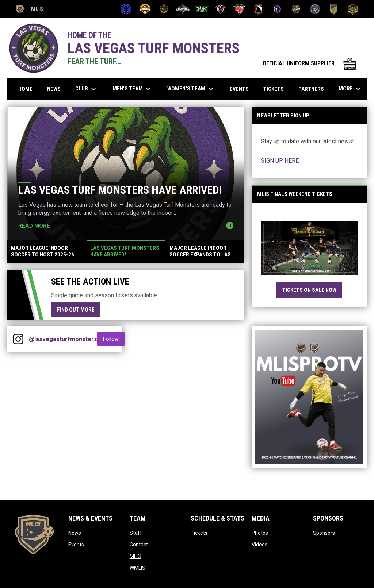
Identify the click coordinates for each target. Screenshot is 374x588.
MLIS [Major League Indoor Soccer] (29, 9)
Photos (260, 533)
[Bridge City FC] (164, 9)
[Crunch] (221, 9)
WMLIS (138, 568)
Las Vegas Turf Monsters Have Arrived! (120, 190)
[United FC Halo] (334, 9)
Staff (136, 533)
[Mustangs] (239, 9)
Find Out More (76, 310)
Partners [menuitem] (311, 89)
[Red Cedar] (258, 9)
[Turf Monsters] (315, 9)
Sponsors (324, 533)
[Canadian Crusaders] (183, 9)
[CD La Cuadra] (202, 9)
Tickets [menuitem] (274, 89)
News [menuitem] (54, 89)
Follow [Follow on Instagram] (114, 339)
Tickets (199, 533)
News (75, 533)
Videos (259, 545)
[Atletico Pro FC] (126, 9)
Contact (139, 545)
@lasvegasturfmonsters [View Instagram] (63, 339)
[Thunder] (296, 9)
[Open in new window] (309, 248)
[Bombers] (145, 9)
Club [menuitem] (87, 89)
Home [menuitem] (25, 89)
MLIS (135, 556)
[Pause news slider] (230, 225)
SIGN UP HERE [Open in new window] (280, 161)
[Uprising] (353, 9)
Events (76, 545)
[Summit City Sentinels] (277, 9)
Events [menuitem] (239, 89)
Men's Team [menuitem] (133, 89)
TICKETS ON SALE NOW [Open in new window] (309, 290)
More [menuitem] (351, 89)
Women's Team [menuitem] (191, 89)
